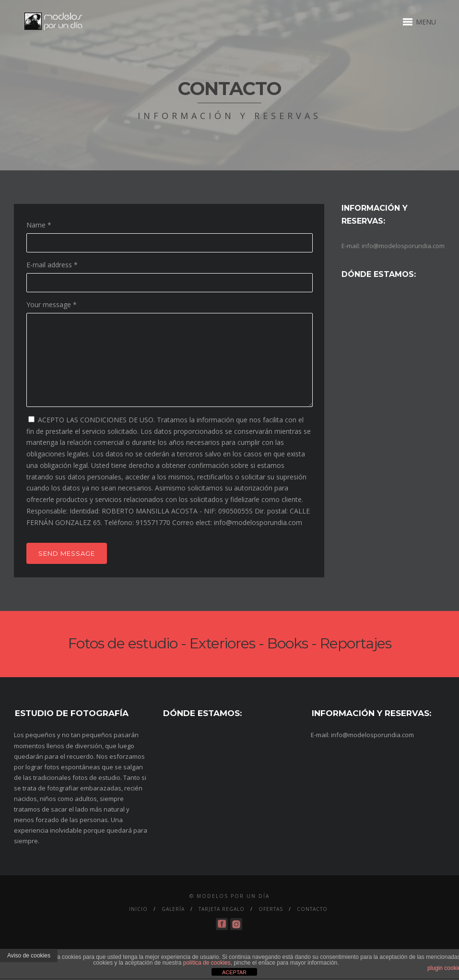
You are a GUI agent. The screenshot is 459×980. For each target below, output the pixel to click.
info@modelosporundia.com (403, 246)
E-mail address (52, 265)
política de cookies (207, 963)
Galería (173, 909)
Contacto (312, 909)
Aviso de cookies (29, 956)
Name (39, 225)
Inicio (138, 909)
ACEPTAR (234, 972)
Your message (52, 305)
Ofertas (271, 909)
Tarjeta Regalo (222, 909)
